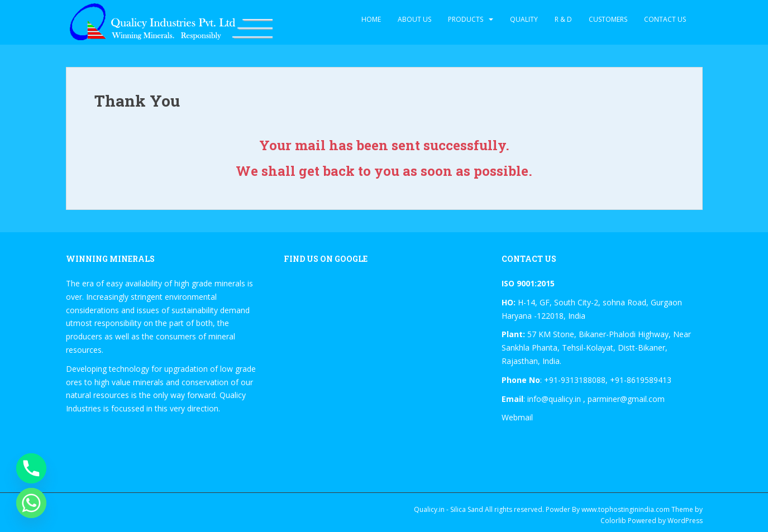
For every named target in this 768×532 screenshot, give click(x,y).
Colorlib (613, 521)
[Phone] (31, 468)
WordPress (685, 521)
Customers (608, 19)
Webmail (517, 417)
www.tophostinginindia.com (626, 509)
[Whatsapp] (31, 503)
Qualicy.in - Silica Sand (449, 509)
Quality (524, 19)
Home (371, 19)
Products (466, 19)
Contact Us (665, 19)
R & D (563, 19)
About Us (414, 19)
